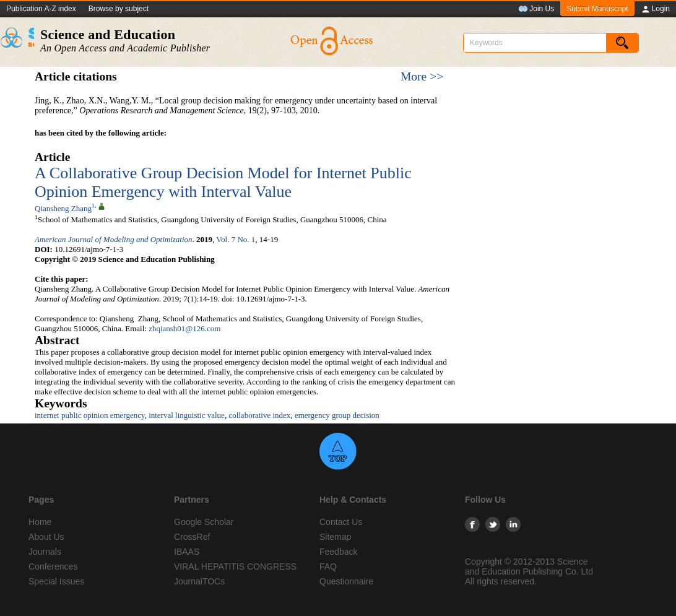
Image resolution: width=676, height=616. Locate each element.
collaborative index (259, 415)
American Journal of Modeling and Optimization (114, 239)
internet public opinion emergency (90, 415)
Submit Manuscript (597, 9)
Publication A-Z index (41, 9)
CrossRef (192, 537)
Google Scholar (204, 522)
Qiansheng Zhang (63, 208)
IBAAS (187, 552)
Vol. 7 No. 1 (236, 239)
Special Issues (56, 581)
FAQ (328, 566)
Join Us (536, 9)
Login (655, 9)
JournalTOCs (199, 581)
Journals (45, 552)
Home (40, 522)
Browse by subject (119, 9)
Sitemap (335, 537)
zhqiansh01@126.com (184, 328)
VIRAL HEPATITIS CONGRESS (235, 566)
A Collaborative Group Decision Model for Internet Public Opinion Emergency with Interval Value (223, 182)
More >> (422, 76)
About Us (46, 537)
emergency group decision (337, 415)
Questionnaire (346, 581)
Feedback (338, 552)
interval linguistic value (187, 415)
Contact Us (341, 522)
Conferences (53, 566)
